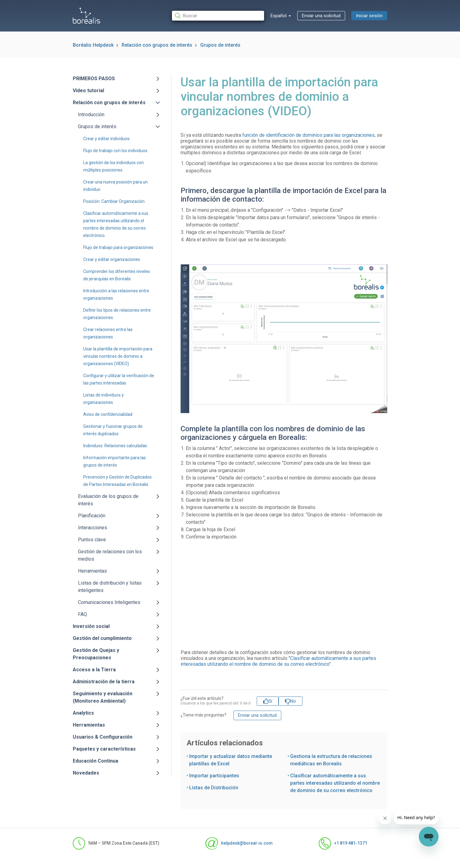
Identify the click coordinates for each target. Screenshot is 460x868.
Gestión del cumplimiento (102, 638)
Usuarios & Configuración (103, 737)
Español (279, 16)
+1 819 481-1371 (343, 843)
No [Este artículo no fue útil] (293, 701)
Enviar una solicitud (321, 16)
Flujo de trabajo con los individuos (115, 151)
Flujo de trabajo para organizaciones (118, 247)
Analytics (83, 713)
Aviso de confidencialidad (108, 414)
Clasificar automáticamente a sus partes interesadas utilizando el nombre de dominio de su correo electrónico (335, 783)
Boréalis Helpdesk (93, 45)
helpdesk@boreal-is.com (239, 843)
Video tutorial (88, 91)
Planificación (92, 516)
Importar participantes (214, 776)
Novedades (86, 773)
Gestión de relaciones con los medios (110, 555)
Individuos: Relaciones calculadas (115, 446)
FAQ (82, 614)
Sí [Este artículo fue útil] (270, 701)
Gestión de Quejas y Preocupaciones (96, 654)
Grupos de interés (220, 45)
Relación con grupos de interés (157, 45)
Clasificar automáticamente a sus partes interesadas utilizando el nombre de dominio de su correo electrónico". (278, 661)
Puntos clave (92, 540)
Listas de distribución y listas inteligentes (110, 587)
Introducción (91, 114)
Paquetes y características (104, 749)
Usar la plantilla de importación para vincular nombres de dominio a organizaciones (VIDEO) (118, 356)
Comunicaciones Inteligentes (109, 602)
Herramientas (92, 571)
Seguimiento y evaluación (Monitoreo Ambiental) (103, 697)
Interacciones (93, 528)
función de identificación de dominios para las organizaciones (308, 135)
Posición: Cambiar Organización (114, 201)
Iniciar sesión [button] (369, 16)
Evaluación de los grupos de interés (108, 500)
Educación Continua (96, 761)
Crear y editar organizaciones (112, 259)
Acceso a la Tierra (94, 670)
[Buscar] (218, 16)
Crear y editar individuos (106, 139)
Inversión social (91, 626)
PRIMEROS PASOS (94, 79)
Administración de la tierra (104, 682)
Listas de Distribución (214, 788)
